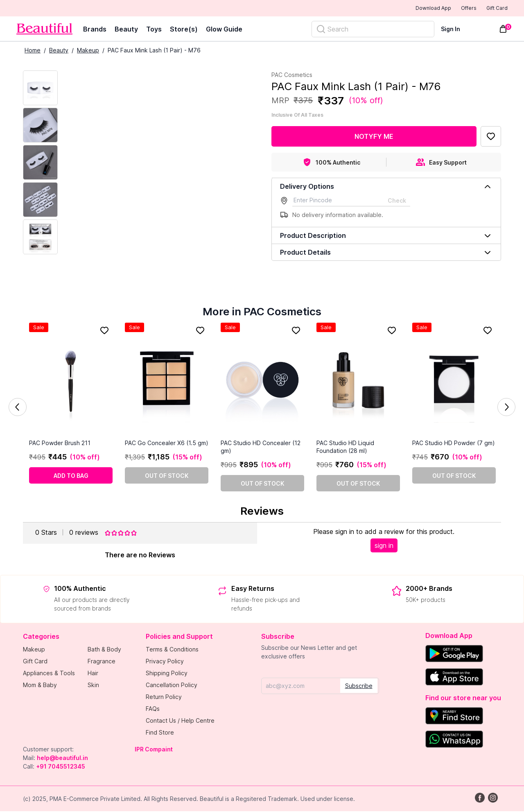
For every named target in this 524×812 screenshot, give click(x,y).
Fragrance (102, 662)
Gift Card (491, 9)
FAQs (153, 709)
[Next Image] (40, 126)
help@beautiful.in (62, 759)
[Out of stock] (167, 476)
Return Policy (164, 698)
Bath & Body (104, 650)
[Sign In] (455, 30)
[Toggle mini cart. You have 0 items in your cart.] (503, 30)
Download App (411, 9)
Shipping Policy (167, 674)
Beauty (126, 30)
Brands (95, 30)
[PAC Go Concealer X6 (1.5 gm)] (167, 382)
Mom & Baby (40, 686)
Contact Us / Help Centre (180, 721)
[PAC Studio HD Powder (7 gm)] (454, 382)
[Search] (373, 30)
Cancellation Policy (172, 686)
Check (397, 201)
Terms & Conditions (172, 650)
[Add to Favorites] (491, 137)
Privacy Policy (165, 662)
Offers (455, 9)
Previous (18, 408)
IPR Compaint (154, 750)
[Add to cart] (71, 476)
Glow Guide (224, 30)
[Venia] (44, 30)
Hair (93, 674)
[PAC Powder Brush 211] (71, 382)
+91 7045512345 (61, 767)
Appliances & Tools (49, 674)
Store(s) (184, 30)
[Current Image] (40, 89)
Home (33, 51)
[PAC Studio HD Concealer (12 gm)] (262, 382)
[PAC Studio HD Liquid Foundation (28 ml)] (358, 382)
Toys (154, 30)
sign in (384, 546)
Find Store (160, 733)
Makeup (88, 51)
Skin (93, 686)
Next (506, 408)
